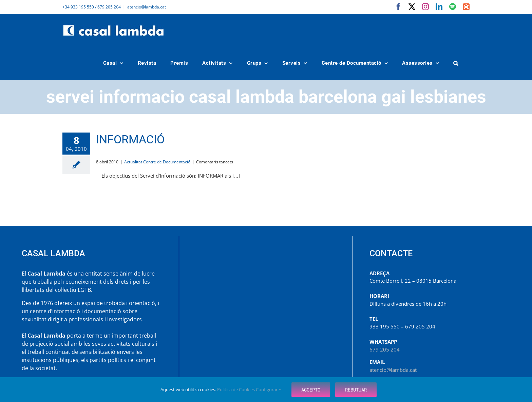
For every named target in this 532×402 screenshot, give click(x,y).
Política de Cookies (236, 389)
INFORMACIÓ (130, 139)
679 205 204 (385, 349)
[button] (456, 63)
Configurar (269, 389)
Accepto (311, 390)
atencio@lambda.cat (147, 7)
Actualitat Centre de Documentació (157, 162)
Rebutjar (356, 390)
